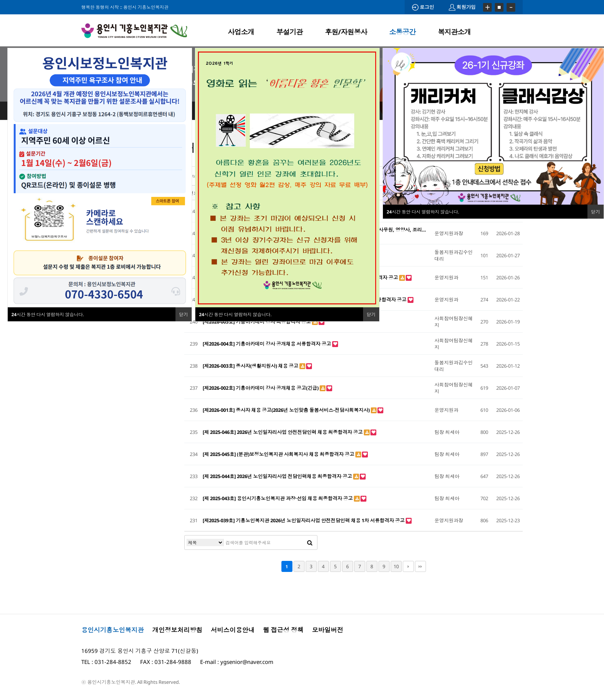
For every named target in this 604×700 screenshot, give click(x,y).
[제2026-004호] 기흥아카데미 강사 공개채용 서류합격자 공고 (267, 344)
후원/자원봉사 (346, 32)
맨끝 (420, 566)
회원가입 (462, 7)
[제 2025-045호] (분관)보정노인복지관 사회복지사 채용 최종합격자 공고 (279, 454)
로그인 (423, 7)
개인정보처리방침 (177, 630)
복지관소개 (454, 32)
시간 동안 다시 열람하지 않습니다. (235, 314)
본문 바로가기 (0, 0)
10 (396, 566)
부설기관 (289, 32)
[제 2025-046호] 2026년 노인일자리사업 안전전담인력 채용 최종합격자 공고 (283, 432)
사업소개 (241, 32)
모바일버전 (328, 630)
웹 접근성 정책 (283, 630)
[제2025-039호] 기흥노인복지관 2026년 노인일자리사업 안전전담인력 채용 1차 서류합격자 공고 (304, 520)
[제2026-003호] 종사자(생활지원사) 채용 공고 (251, 366)
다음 (408, 566)
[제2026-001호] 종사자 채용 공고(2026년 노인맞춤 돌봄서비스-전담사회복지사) (287, 410)
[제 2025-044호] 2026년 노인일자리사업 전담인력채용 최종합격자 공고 (278, 476)
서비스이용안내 (233, 630)
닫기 (371, 314)
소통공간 (402, 32)
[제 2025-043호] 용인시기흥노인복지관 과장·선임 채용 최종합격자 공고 (278, 498)
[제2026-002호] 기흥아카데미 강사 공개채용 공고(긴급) (261, 388)
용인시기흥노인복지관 (113, 630)
